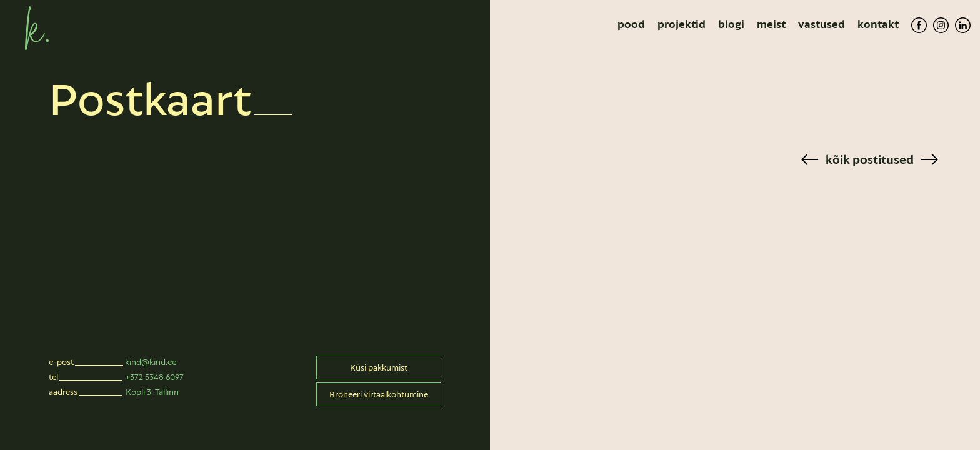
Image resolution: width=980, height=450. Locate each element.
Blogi (731, 24)
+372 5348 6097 (155, 377)
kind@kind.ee (151, 362)
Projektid (682, 24)
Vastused (822, 24)
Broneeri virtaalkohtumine (379, 394)
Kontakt (878, 24)
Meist (771, 24)
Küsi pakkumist (379, 367)
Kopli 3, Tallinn (152, 392)
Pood (631, 24)
